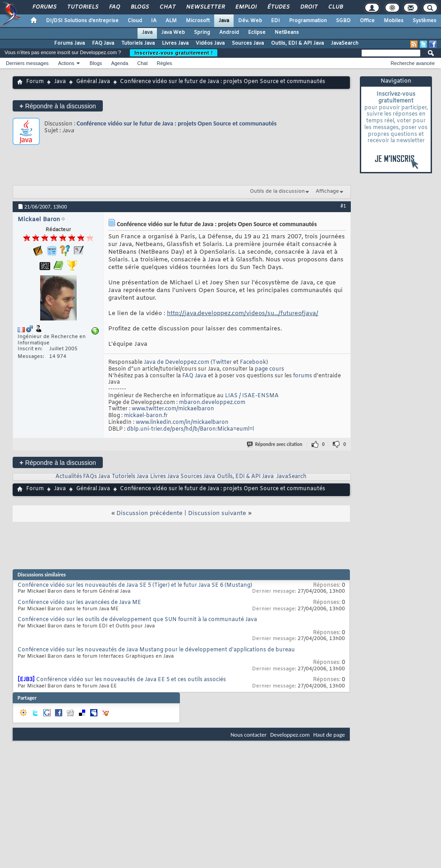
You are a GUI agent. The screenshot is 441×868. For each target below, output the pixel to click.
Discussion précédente (149, 513)
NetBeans (287, 32)
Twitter (222, 362)
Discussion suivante (217, 513)
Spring (202, 32)
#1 (343, 206)
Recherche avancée (413, 63)
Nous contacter (248, 735)
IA (154, 21)
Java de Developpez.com (177, 362)
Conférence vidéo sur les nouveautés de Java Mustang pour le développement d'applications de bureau (156, 650)
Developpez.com (290, 735)
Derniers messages (27, 63)
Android (229, 32)
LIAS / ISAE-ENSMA (252, 396)
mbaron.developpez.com (212, 403)
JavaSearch (345, 43)
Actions (66, 63)
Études (278, 7)
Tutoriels (82, 7)
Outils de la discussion (277, 191)
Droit (308, 7)
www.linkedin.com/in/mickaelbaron (182, 422)
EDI (276, 21)
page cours (269, 369)
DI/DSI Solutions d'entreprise (82, 21)
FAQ (114, 7)
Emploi (246, 7)
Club (335, 7)
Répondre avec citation (275, 444)
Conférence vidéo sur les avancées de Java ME (79, 603)
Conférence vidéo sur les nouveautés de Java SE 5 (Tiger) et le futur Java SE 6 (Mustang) (135, 585)
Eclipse (257, 32)
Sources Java (248, 43)
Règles (165, 63)
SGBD (343, 21)
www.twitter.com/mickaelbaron (173, 409)
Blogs (139, 7)
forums (303, 376)
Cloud (135, 21)
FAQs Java (96, 477)
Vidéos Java (210, 43)
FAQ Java (103, 43)
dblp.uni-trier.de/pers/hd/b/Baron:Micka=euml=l (190, 429)
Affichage (327, 191)
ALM (171, 21)
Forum (35, 82)
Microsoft (198, 21)
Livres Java (175, 43)
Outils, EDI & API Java (297, 43)
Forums (44, 7)
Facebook (253, 362)
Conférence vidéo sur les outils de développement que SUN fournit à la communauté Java (137, 620)
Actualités (69, 477)
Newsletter (205, 7)
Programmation (308, 21)
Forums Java (69, 43)
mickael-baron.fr (146, 416)
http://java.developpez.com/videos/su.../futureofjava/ (243, 313)
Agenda (119, 63)
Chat (167, 7)
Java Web (173, 32)
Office (367, 21)
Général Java (93, 82)
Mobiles (394, 21)
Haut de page (329, 735)
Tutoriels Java (138, 43)
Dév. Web (250, 21)
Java (224, 21)
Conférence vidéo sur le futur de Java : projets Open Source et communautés (177, 123)
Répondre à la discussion (58, 106)
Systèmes (425, 21)
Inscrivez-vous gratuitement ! (174, 53)
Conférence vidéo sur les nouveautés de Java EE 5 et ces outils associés (131, 680)
